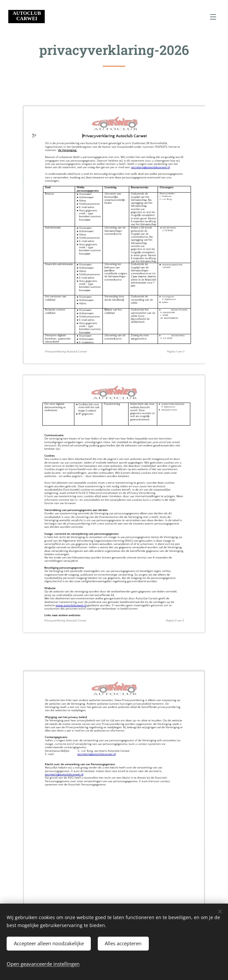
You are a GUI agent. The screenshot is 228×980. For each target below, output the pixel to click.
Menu (213, 17)
